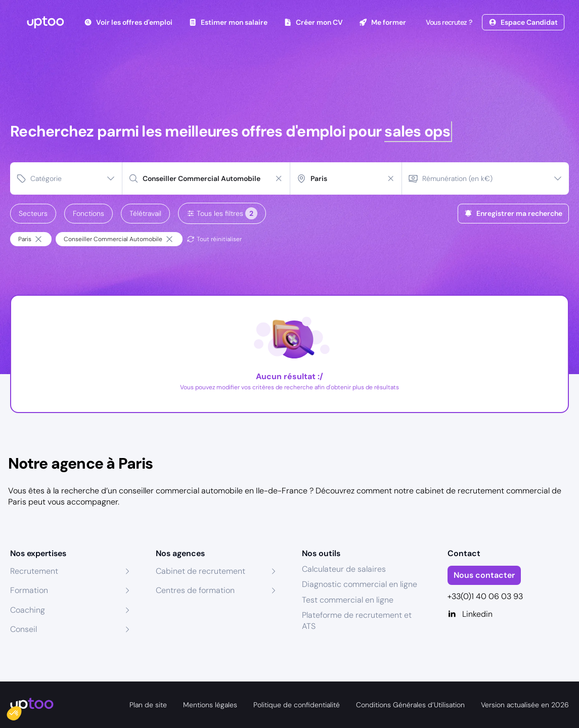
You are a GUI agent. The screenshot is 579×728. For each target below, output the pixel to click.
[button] (21, 711)
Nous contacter (484, 575)
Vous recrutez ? (448, 22)
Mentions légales (210, 705)
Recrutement (34, 571)
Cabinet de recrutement (201, 571)
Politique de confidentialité (297, 705)
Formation (29, 590)
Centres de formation (195, 590)
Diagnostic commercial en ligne (360, 584)
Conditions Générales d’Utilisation (410, 705)
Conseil (24, 629)
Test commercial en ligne (348, 600)
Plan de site (148, 705)
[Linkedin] (508, 614)
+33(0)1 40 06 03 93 (485, 596)
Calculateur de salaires (344, 569)
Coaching (28, 610)
